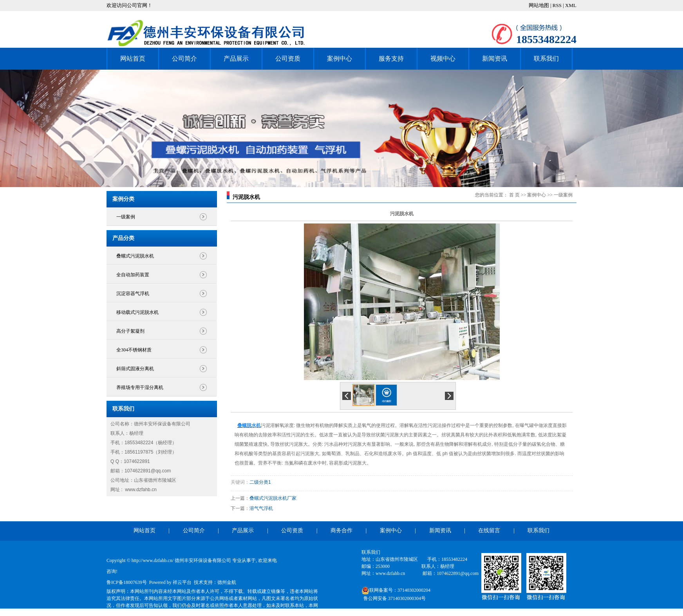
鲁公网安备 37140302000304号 (395, 598)
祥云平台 (182, 582)
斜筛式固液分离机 (135, 369)
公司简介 (184, 59)
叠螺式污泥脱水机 (135, 256)
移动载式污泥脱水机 (137, 312)
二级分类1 (260, 482)
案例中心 (340, 59)
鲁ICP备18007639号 (127, 582)
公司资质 (288, 59)
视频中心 (443, 59)
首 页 (514, 195)
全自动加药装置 (133, 275)
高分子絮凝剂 (130, 331)
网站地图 (539, 5)
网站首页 (133, 59)
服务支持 (391, 59)
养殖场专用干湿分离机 (140, 387)
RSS (557, 5)
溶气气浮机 (261, 508)
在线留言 (489, 530)
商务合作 (341, 530)
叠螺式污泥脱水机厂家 (273, 498)
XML (571, 5)
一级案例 (126, 217)
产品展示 (236, 59)
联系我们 (546, 59)
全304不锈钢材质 (134, 350)
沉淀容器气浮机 (133, 294)
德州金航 (227, 582)
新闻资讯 (495, 59)
